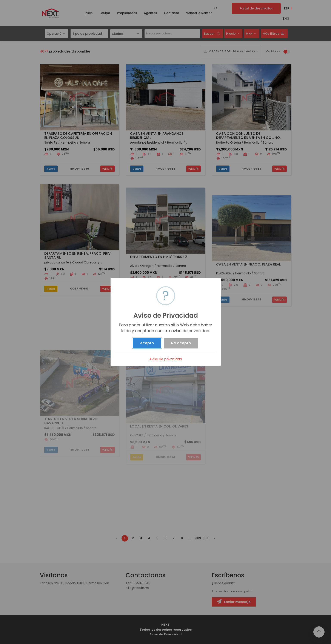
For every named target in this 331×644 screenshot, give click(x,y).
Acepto (147, 343)
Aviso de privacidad (166, 359)
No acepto (181, 343)
